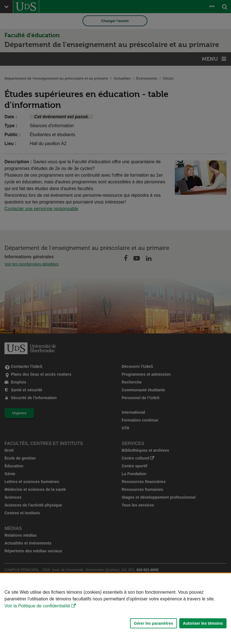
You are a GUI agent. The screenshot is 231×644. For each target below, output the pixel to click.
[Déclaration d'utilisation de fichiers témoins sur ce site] (115, 609)
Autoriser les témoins (203, 623)
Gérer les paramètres (154, 623)
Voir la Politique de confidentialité (37, 606)
